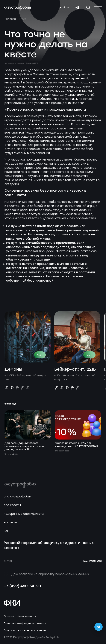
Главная (10, 19)
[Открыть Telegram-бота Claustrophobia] (99, 627)
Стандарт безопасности (20, 616)
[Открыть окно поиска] (88, 7)
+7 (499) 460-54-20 (22, 586)
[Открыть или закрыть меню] (98, 7)
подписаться (92, 561)
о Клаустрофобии (18, 497)
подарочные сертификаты (24, 514)
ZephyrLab (53, 638)
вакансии (11, 522)
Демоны (13, 369)
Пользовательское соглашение (25, 630)
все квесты (12, 505)
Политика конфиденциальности (25, 623)
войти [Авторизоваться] (64, 8)
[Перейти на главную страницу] (17, 8)
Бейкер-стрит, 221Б (75, 369)
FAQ (7, 531)
